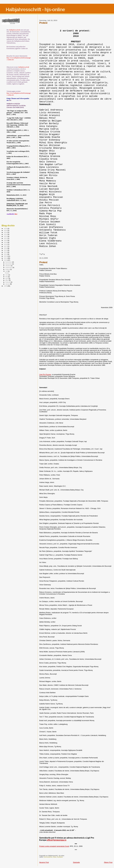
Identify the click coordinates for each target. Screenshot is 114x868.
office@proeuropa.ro (57, 840)
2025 (6, 230)
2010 (6, 260)
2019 (6, 242)
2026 (6, 229)
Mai (7, 277)
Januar (8, 284)
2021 (6, 238)
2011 (6, 258)
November (9, 264)
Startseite (76, 862)
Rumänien (60, 857)
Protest (7, 273)
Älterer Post (108, 862)
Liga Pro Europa (45, 374)
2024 (6, 232)
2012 (6, 256)
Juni (7, 275)
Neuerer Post (44, 862)
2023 (6, 234)
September (9, 268)
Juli (7, 271)
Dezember (9, 262)
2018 (6, 244)
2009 (6, 286)
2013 (6, 254)
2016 (6, 248)
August (8, 269)
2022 (6, 236)
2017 (6, 246)
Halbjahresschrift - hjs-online (35, 9)
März (7, 280)
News (55, 857)
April (7, 279)
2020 (6, 240)
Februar (8, 282)
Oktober (8, 266)
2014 (6, 252)
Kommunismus (48, 857)
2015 (6, 250)
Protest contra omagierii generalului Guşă (54, 846)
